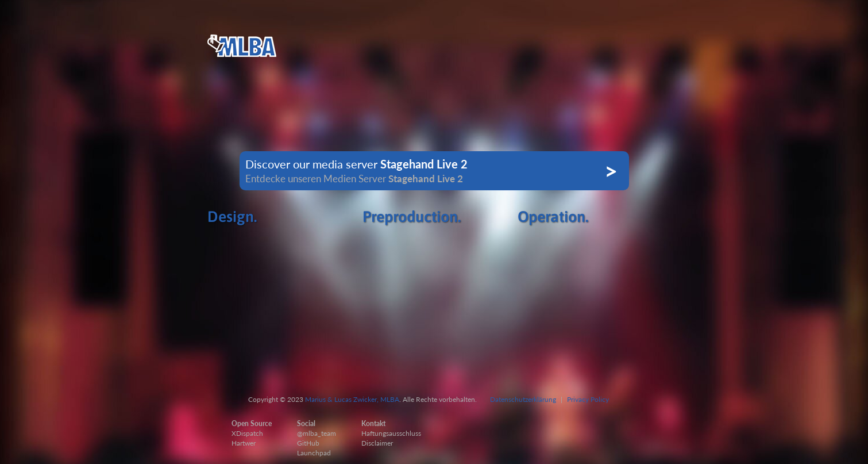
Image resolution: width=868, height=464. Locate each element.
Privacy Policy (588, 399)
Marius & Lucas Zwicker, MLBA (352, 399)
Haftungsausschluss (391, 433)
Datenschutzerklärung (523, 399)
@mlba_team (317, 433)
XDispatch (247, 433)
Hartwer (244, 443)
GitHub (308, 443)
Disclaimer (377, 443)
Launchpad (314, 453)
